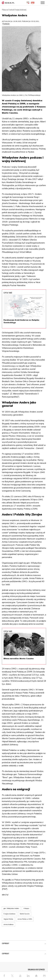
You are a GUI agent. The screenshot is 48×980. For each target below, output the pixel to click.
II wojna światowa (9, 914)
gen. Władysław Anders (11, 908)
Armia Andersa (9, 924)
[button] (45, 944)
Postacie (6, 24)
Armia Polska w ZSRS (25, 919)
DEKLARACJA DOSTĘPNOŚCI (36, 969)
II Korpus (26, 908)
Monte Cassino (25, 914)
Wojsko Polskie (8, 919)
